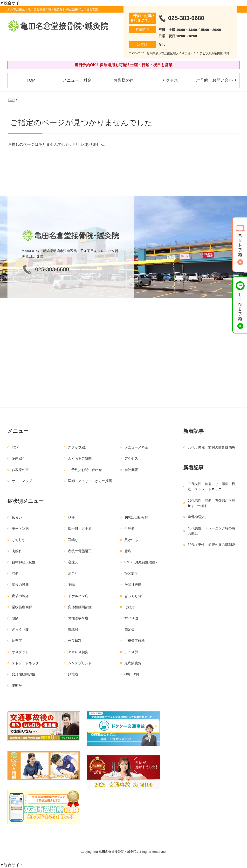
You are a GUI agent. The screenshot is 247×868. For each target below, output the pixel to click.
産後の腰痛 (20, 585)
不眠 (71, 585)
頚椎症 (73, 674)
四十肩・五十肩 (80, 528)
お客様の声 (124, 80)
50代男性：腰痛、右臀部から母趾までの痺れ (212, 503)
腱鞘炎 (17, 686)
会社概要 (131, 470)
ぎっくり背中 (135, 596)
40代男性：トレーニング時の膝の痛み (212, 531)
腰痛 (15, 573)
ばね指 (130, 607)
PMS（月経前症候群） (142, 562)
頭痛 (15, 618)
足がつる (131, 540)
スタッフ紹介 (78, 447)
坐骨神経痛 (133, 585)
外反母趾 (75, 641)
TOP (31, 80)
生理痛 (130, 528)
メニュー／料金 (77, 80)
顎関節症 (131, 573)
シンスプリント (80, 663)
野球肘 (73, 629)
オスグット (20, 652)
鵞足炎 (130, 629)
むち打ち (19, 540)
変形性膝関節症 (80, 607)
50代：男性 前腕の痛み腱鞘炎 (212, 447)
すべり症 (131, 618)
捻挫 (71, 517)
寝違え (73, 562)
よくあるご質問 (80, 458)
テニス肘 (131, 652)
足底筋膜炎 (133, 663)
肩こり (73, 573)
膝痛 (128, 551)
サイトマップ (22, 481)
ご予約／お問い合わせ (216, 80)
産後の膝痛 (20, 596)
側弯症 (17, 641)
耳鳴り (73, 540)
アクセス (170, 80)
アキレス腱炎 (78, 652)
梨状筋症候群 (22, 607)
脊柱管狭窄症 (78, 618)
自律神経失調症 (24, 562)
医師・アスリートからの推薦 (90, 481)
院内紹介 (19, 458)
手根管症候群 (135, 641)
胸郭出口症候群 (136, 517)
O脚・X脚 (132, 674)
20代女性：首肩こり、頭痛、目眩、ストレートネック (212, 486)
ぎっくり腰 (20, 629)
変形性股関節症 (24, 674)
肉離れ (17, 551)
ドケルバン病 (78, 596)
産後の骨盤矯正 (80, 551)
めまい (17, 517)
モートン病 (20, 528)
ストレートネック (25, 663)
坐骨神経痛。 (198, 517)
